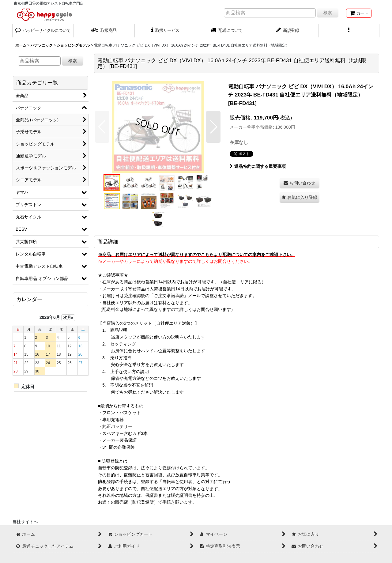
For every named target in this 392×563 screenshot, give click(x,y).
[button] (349, 31)
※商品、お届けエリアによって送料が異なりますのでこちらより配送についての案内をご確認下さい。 (197, 255)
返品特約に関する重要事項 (258, 166)
